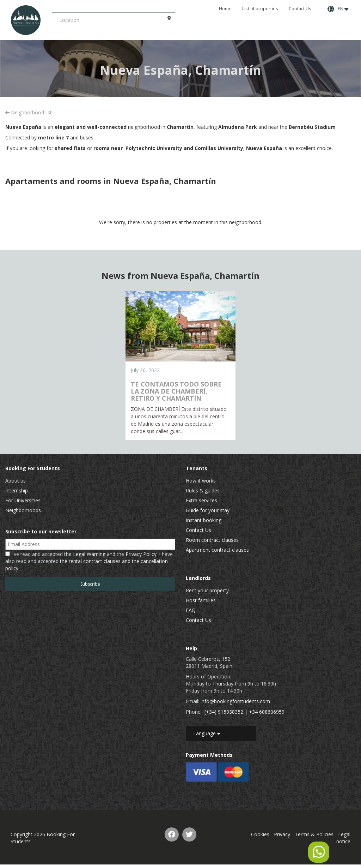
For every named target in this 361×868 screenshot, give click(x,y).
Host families (201, 600)
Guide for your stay (208, 510)
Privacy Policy (141, 554)
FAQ (191, 610)
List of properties (260, 9)
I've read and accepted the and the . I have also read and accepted (89, 561)
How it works (201, 481)
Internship (17, 490)
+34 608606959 (267, 712)
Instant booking (204, 520)
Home (225, 9)
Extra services (201, 500)
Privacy (282, 834)
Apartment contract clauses (217, 550)
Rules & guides (203, 490)
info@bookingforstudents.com (235, 701)
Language (207, 733)
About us (16, 481)
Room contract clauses (212, 540)
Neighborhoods (23, 510)
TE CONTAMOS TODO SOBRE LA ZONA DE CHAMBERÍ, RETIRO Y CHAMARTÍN (176, 391)
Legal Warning (89, 554)
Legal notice (343, 838)
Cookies (260, 834)
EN (338, 9)
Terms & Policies (314, 834)
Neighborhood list (29, 112)
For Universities (23, 500)
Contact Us (300, 9)
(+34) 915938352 (224, 712)
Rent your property (207, 590)
